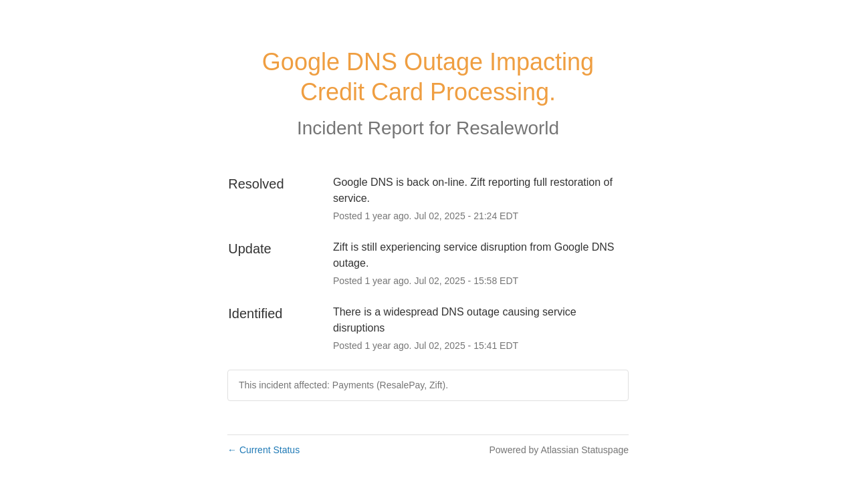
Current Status (263, 450)
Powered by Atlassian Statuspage (559, 450)
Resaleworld (508, 128)
